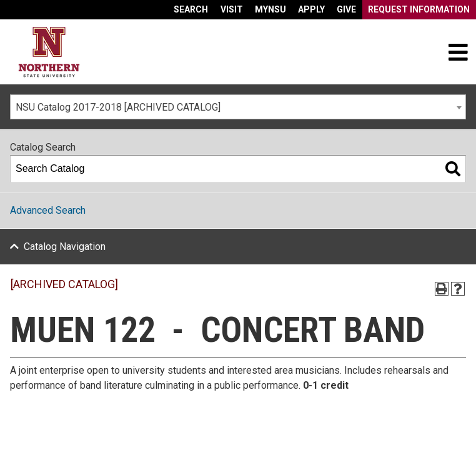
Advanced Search (48, 210)
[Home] (49, 52)
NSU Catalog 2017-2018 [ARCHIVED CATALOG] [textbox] (118, 107)
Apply (311, 9)
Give (346, 9)
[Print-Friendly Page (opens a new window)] (442, 289)
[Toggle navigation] (458, 52)
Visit (232, 9)
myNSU (270, 9)
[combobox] (238, 107)
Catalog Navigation (65, 247)
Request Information (419, 9)
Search (191, 9)
